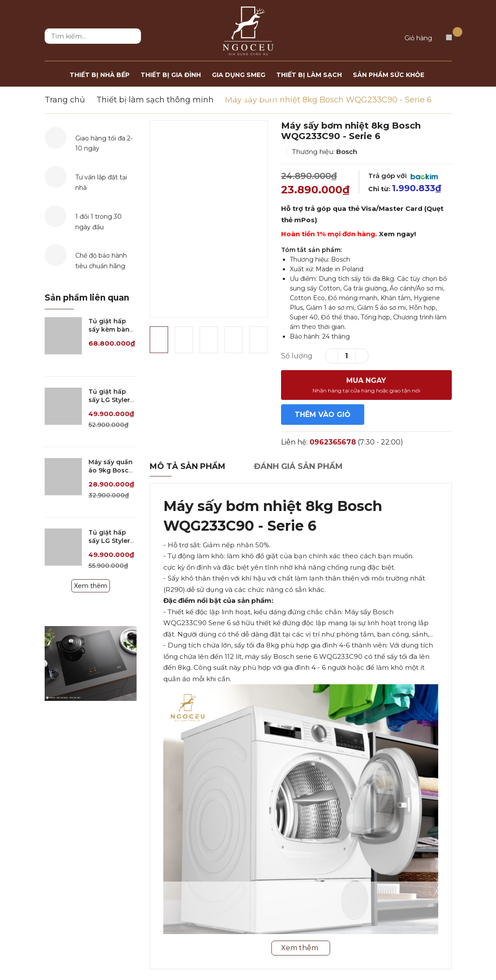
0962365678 (333, 442)
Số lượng (297, 356)
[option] (209, 219)
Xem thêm (91, 586)
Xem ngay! (397, 234)
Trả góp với (403, 176)
